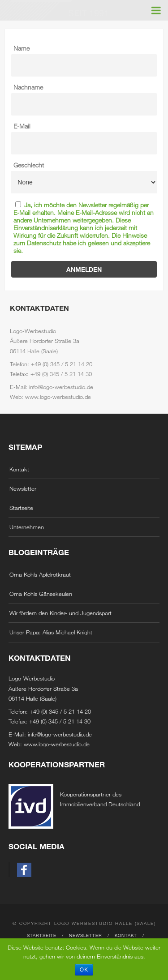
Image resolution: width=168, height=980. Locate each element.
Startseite (21, 508)
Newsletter (23, 488)
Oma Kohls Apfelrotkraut (40, 574)
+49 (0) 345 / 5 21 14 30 (60, 721)
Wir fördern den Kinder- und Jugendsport (60, 613)
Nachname (28, 87)
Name (22, 48)
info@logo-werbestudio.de (60, 734)
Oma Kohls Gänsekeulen (41, 594)
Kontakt (19, 469)
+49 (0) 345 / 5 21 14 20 (60, 711)
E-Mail (22, 126)
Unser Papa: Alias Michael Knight (51, 632)
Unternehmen (27, 527)
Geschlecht (29, 165)
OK (84, 970)
